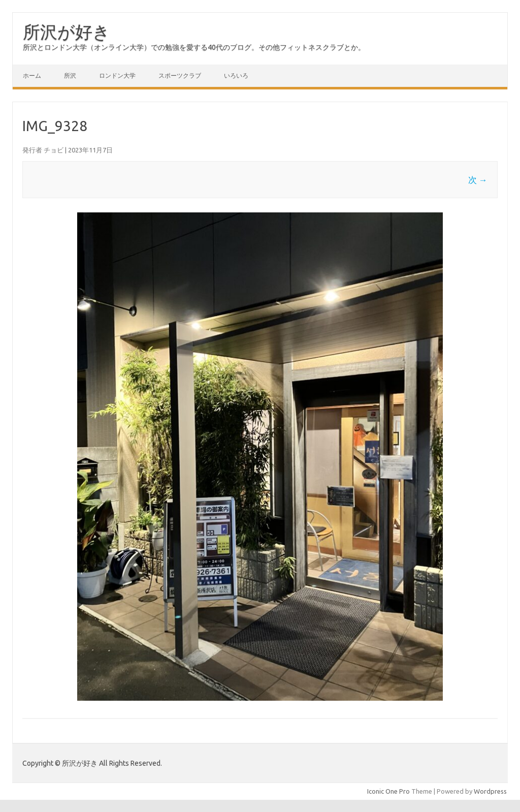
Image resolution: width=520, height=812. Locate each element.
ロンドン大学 (117, 75)
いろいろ (236, 75)
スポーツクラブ (180, 75)
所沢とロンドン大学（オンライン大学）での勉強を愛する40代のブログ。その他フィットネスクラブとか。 (194, 47)
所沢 (70, 75)
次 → (478, 180)
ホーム (32, 75)
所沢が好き (67, 32)
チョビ (54, 150)
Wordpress (490, 791)
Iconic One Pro (388, 791)
